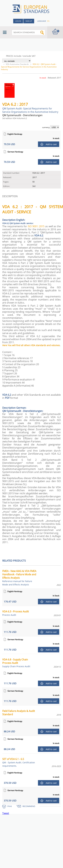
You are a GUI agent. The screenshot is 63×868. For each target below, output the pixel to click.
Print (10, 806)
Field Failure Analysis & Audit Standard (19, 713)
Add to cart (51, 144)
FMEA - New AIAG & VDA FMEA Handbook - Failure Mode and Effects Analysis (19, 578)
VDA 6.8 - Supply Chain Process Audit (16, 663)
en (48, 21)
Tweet (6, 813)
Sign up (29, 21)
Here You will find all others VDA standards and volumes (31, 345)
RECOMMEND (29, 806)
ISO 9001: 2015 (36, 226)
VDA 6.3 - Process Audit (16, 613)
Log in (18, 21)
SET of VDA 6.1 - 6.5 (19, 762)
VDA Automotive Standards (17, 64)
